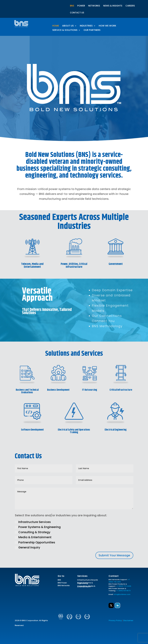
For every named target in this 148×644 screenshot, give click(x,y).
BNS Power (62, 583)
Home (56, 26)
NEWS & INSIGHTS (113, 6)
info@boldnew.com (122, 594)
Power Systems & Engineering (38, 527)
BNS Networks (64, 586)
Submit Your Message (114, 555)
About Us (68, 26)
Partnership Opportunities (35, 542)
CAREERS (130, 6)
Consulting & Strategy (33, 532)
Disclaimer (128, 620)
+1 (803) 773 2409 (124, 586)
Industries (86, 26)
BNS (72, 6)
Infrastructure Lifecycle (88, 580)
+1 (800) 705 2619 (119, 581)
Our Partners (92, 30)
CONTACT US (77, 13)
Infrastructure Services (33, 522)
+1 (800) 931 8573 (123, 591)
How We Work (107, 26)
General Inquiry (28, 547)
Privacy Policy (115, 620)
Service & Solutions (65, 30)
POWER (81, 6)
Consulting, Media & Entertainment (86, 587)
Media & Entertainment (33, 537)
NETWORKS (94, 6)
